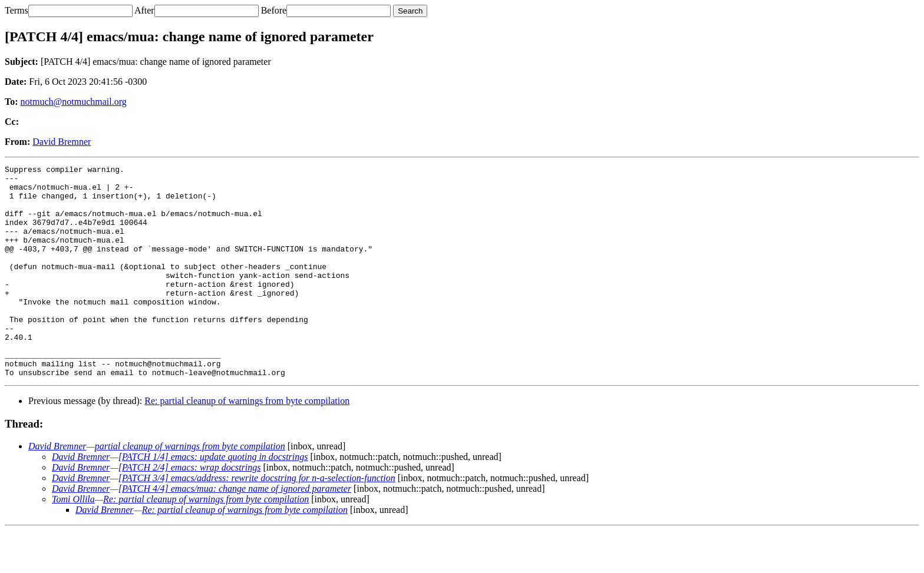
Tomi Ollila (73, 541)
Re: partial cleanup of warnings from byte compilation (247, 443)
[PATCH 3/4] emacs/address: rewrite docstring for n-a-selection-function (257, 520)
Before (274, 10)
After (144, 10)
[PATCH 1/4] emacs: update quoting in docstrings (213, 499)
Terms (16, 10)
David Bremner (62, 142)
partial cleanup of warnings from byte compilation (190, 488)
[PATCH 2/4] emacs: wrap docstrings (190, 510)
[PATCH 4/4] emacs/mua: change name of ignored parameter (235, 531)
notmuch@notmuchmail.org (74, 102)
